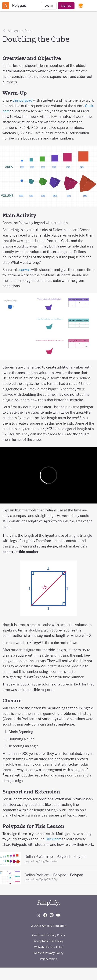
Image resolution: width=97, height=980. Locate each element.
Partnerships (48, 959)
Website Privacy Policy (48, 953)
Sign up (66, 6)
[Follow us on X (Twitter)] (39, 915)
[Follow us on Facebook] (45, 915)
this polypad (22, 100)
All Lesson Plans (18, 31)
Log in (49, 6)
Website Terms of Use (48, 947)
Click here (53, 839)
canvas (25, 270)
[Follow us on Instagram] (52, 915)
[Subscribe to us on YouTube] (58, 915)
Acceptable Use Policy (49, 941)
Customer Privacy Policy (49, 935)
